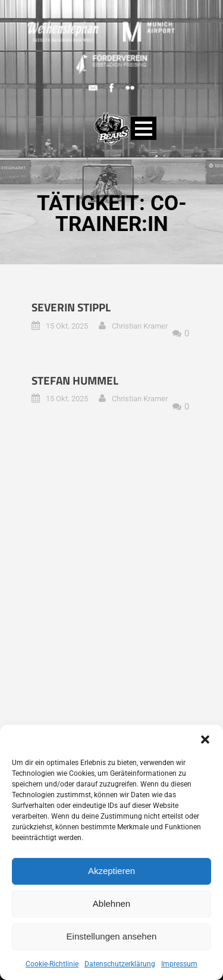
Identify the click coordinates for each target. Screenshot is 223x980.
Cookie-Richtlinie (52, 964)
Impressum (179, 964)
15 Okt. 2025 (67, 326)
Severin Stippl (71, 307)
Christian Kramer (140, 326)
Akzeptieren (111, 871)
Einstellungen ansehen (112, 936)
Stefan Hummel (75, 380)
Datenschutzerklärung (120, 964)
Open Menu (144, 128)
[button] (205, 739)
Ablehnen (111, 903)
